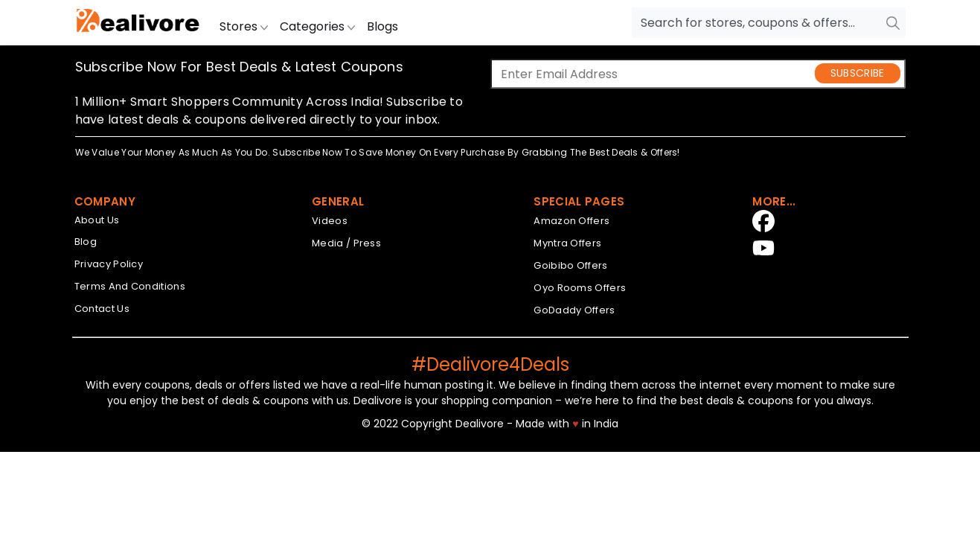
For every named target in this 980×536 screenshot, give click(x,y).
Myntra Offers (567, 243)
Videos (330, 221)
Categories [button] (317, 26)
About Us (97, 220)
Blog (86, 242)
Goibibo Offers (570, 265)
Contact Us (102, 309)
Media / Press (346, 243)
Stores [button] (244, 26)
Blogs (382, 26)
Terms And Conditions (130, 286)
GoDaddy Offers (574, 310)
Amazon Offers (571, 221)
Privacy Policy (109, 264)
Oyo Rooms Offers (580, 288)
